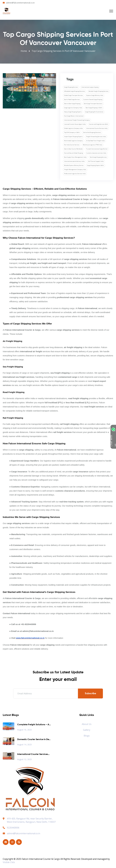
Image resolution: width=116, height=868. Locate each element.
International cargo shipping (90, 87)
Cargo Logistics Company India (73, 108)
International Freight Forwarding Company (77, 120)
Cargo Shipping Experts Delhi (95, 165)
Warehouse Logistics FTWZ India (93, 145)
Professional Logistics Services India (75, 174)
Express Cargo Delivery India (95, 95)
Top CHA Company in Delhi (72, 132)
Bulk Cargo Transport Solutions (93, 104)
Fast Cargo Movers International (74, 116)
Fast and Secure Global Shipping (74, 153)
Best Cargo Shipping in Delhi (94, 108)
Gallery (87, 730)
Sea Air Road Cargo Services (72, 99)
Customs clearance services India (96, 153)
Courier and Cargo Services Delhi (99, 124)
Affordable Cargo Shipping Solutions (75, 91)
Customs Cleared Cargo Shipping (93, 99)
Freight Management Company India (75, 169)
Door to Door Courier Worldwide (73, 149)
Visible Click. (9, 862)
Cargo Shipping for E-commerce (94, 112)
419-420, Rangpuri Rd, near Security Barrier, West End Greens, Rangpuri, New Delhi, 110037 (31, 820)
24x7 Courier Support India (96, 161)
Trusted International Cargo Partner (97, 149)
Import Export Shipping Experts (73, 137)
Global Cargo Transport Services (74, 95)
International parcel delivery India (74, 161)
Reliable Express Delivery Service (74, 165)
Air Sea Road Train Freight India (95, 141)
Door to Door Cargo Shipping (72, 104)
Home (24, 51)
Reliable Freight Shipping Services (98, 91)
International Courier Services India (97, 128)
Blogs (87, 736)
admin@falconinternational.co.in (20, 3)
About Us (87, 724)
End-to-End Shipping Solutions (92, 132)
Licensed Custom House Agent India (75, 124)
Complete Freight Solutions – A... (34, 725)
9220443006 (11, 828)
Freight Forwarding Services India (96, 137)
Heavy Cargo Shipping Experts (73, 112)
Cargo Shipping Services (71, 87)
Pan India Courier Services (72, 145)
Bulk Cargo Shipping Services (98, 157)
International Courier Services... (33, 754)
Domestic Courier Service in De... (34, 739)
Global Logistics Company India (73, 128)
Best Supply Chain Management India (75, 157)
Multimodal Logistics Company (73, 141)
